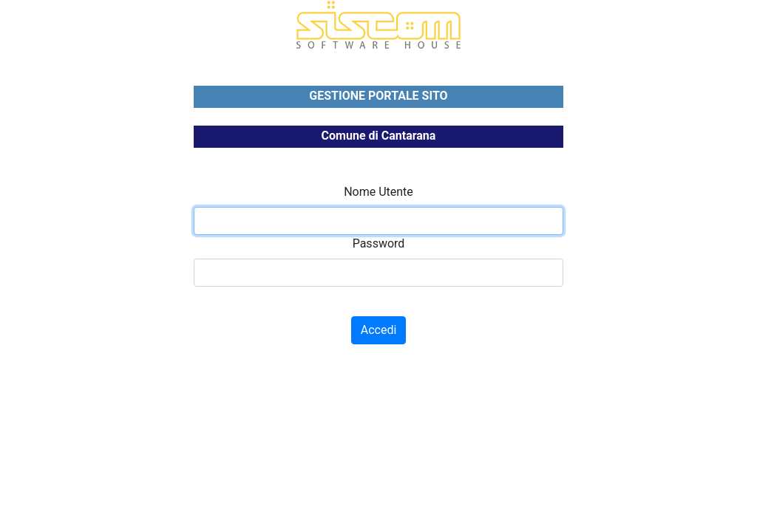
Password (379, 243)
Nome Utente (378, 192)
